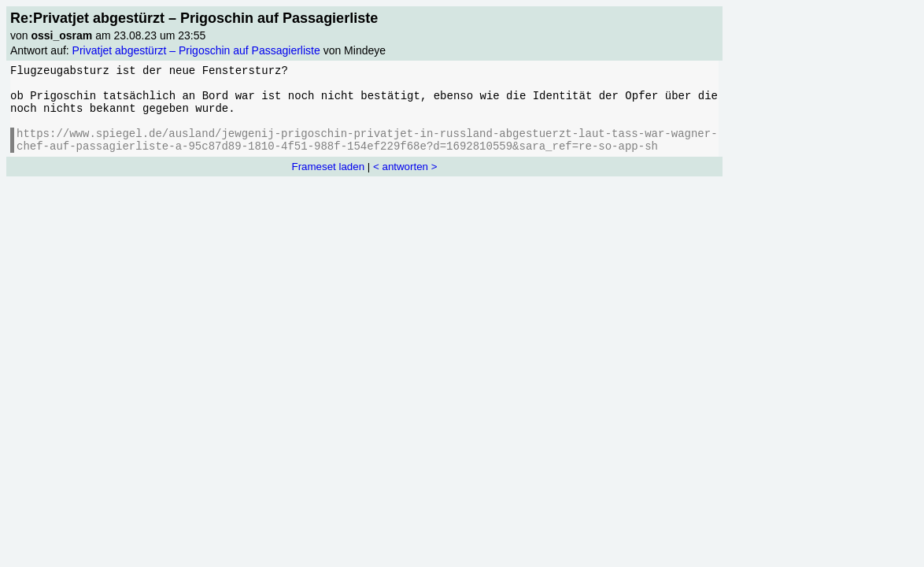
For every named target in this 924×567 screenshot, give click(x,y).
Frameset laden (329, 167)
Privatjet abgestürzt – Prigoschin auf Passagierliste (196, 50)
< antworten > (405, 167)
